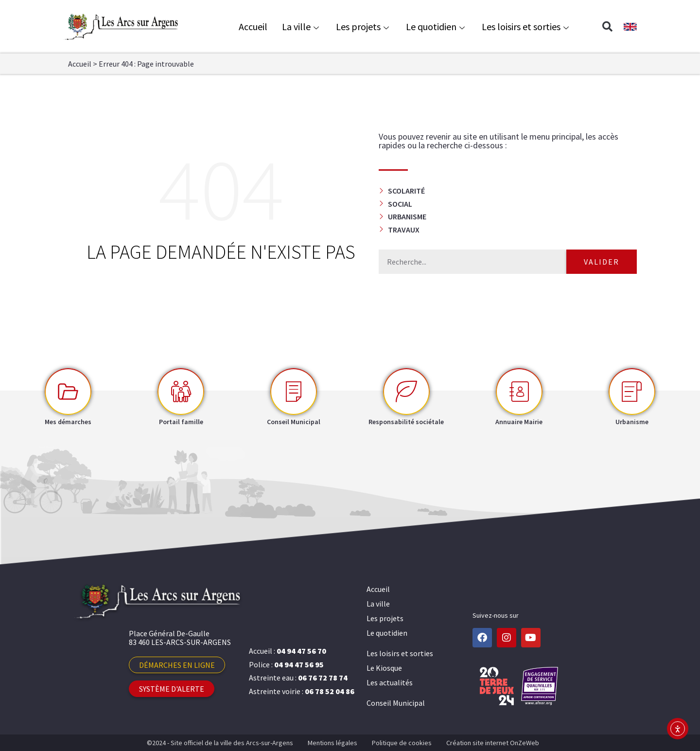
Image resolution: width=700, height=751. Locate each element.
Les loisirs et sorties (526, 27)
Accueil (253, 27)
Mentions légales (332, 743)
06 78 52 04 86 (330, 691)
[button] (607, 27)
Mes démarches (68, 422)
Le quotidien (437, 27)
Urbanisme (632, 422)
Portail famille (181, 422)
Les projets (364, 27)
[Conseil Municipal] (294, 392)
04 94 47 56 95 (299, 664)
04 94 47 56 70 (301, 651)
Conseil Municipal (294, 422)
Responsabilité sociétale (406, 422)
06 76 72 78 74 (323, 678)
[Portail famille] (181, 392)
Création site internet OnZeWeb (493, 743)
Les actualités (390, 682)
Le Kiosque (384, 668)
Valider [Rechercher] (602, 262)
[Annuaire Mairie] (519, 392)
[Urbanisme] (632, 392)
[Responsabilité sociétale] (406, 392)
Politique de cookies (402, 743)
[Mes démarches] (68, 392)
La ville (302, 27)
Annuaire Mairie (519, 422)
